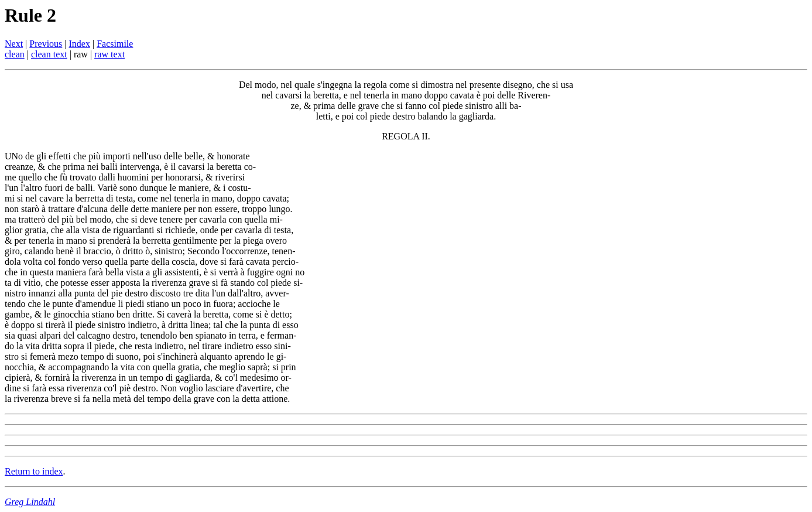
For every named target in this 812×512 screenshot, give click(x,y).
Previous (46, 44)
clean (15, 54)
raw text (109, 54)
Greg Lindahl (30, 502)
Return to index (34, 471)
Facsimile (115, 44)
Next (14, 44)
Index (80, 44)
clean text (49, 54)
